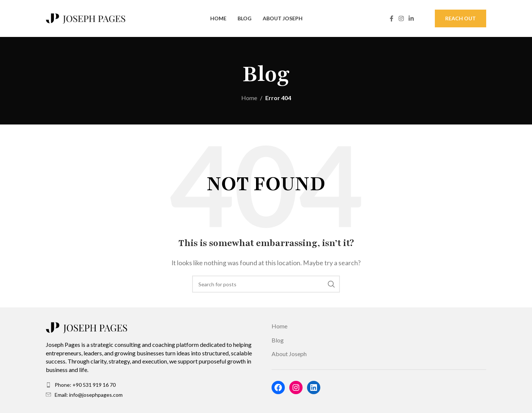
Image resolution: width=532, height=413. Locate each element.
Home (249, 98)
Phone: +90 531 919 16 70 (85, 385)
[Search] (266, 284)
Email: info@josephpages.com (89, 395)
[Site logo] (86, 18)
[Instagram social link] (401, 18)
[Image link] (86, 327)
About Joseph (289, 354)
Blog (278, 340)
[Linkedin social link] (411, 18)
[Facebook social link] (392, 18)
